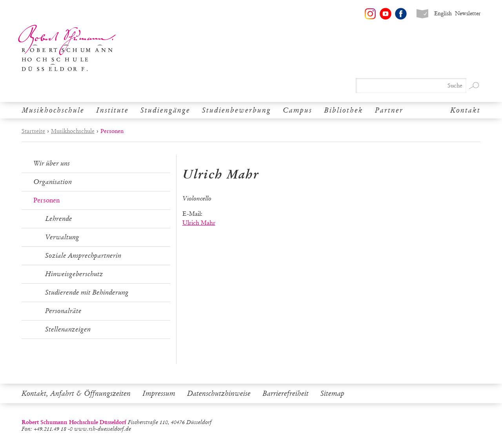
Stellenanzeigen (68, 329)
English (443, 14)
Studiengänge (165, 110)
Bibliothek (344, 110)
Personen (46, 200)
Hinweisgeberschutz (74, 274)
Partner (389, 110)
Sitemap (332, 393)
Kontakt (465, 110)
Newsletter (468, 14)
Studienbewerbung (236, 110)
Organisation (53, 182)
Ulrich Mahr (199, 223)
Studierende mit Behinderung (87, 292)
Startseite (33, 131)
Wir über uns (52, 163)
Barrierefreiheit (286, 393)
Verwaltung (62, 237)
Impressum (159, 393)
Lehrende (59, 219)
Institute (112, 110)
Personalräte (63, 311)
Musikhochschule (53, 110)
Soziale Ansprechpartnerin (83, 256)
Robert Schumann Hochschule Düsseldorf (67, 48)
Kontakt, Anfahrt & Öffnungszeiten (76, 393)
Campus (297, 110)
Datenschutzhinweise (219, 393)
